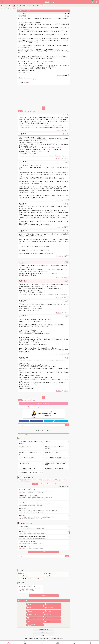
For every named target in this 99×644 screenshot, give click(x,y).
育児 (17, 5)
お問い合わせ (60, 639)
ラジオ (10, 5)
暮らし (24, 5)
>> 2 (20, 284)
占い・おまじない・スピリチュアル (29, 579)
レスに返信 (59, 130)
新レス (6, 5)
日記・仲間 (49, 618)
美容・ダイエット (36, 5)
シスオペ (48, 621)
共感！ (67, 75)
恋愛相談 (23, 573)
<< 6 (20, 126)
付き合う (23, 77)
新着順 (25, 111)
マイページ (93, 2)
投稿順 (20, 111)
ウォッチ (8, 644)
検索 (97, 2)
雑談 (30, 621)
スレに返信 (41, 644)
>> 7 (20, 361)
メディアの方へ (53, 639)
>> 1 (20, 266)
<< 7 (20, 156)
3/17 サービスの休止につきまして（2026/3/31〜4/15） (30, 435)
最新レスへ (58, 644)
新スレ (2, 5)
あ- (66, 13)
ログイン (26, 639)
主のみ (30, 111)
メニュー (2, 2)
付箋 (34, 111)
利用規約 (36, 639)
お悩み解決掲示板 (31, 625)
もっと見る (44, 552)
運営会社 (31, 639)
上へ (74, 644)
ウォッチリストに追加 (23, 82)
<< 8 (20, 128)
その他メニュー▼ (34, 407)
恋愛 (14, 5)
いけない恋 (23, 576)
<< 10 (21, 295)
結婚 (21, 5)
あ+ (69, 13)
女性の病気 (49, 615)
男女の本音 (49, 576)
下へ (91, 644)
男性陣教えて (50, 573)
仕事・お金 (29, 5)
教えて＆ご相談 (50, 608)
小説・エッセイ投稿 (33, 618)
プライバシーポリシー (44, 639)
